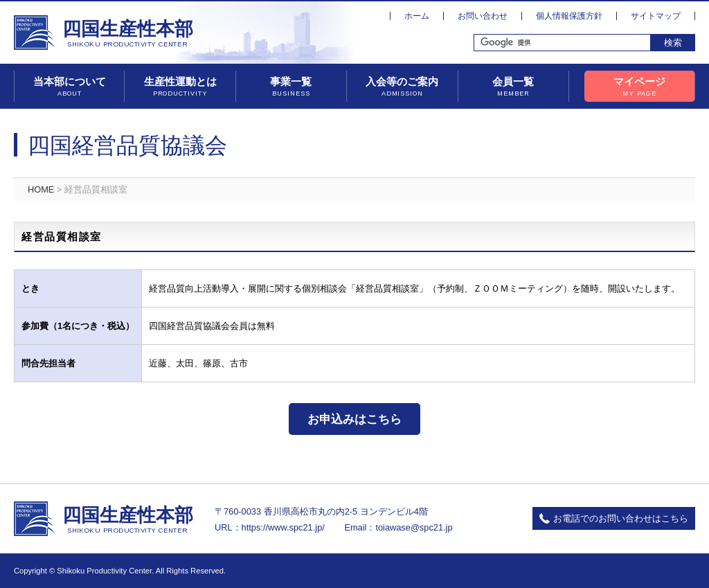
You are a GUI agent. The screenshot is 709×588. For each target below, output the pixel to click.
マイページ (639, 87)
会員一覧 (513, 87)
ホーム (417, 16)
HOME (41, 189)
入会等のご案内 (402, 87)
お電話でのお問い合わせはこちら (621, 518)
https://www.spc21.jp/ (283, 527)
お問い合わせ (483, 16)
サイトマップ (656, 16)
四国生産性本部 (128, 34)
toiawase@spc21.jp (414, 527)
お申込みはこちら (354, 419)
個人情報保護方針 (569, 16)
